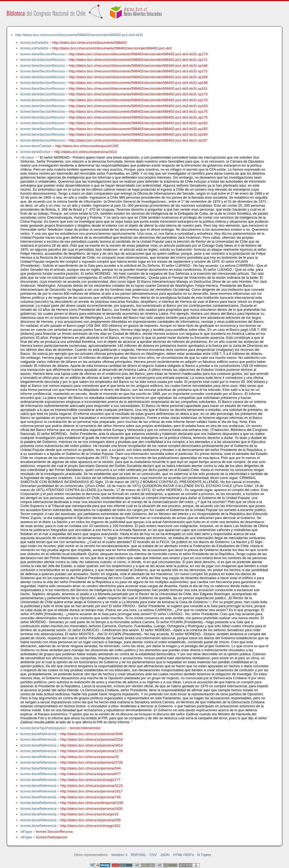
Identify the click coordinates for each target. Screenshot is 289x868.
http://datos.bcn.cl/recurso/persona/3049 (91, 734)
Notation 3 (119, 855)
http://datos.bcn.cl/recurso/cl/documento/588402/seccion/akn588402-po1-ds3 (112, 48)
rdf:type (26, 832)
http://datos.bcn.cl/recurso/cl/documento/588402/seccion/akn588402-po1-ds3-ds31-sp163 (138, 106)
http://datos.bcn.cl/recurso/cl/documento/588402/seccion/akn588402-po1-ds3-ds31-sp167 (138, 140)
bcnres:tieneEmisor (35, 152)
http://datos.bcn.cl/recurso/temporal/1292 (87, 146)
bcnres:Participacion (52, 837)
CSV (153, 855)
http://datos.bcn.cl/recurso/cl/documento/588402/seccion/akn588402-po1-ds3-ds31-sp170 (138, 100)
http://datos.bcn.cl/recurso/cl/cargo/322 (90, 826)
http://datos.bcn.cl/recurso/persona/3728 (91, 762)
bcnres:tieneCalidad (36, 146)
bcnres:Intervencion (85, 728)
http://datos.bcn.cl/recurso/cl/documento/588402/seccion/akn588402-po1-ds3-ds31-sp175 (138, 111)
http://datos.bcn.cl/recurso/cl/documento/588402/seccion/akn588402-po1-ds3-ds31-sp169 (138, 77)
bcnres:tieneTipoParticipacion (43, 728)
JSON (165, 855)
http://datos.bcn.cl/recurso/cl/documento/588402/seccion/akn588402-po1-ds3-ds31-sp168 (138, 83)
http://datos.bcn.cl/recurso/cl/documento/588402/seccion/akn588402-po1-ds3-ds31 (79, 35)
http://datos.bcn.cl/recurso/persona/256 (91, 820)
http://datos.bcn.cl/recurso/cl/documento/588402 (89, 43)
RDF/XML (138, 855)
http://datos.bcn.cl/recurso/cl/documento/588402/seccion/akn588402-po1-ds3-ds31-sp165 (138, 129)
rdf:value (27, 157)
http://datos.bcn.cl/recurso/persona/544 (91, 768)
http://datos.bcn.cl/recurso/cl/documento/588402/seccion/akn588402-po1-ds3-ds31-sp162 (138, 123)
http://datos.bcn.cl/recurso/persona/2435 (91, 809)
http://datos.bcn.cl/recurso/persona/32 (89, 757)
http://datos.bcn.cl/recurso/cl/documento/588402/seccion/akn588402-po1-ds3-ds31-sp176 (138, 117)
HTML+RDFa (183, 855)
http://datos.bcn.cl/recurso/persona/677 (91, 774)
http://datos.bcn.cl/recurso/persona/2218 (91, 739)
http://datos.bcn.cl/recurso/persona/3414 (86, 152)
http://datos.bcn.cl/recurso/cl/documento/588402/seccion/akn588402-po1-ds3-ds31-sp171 (138, 60)
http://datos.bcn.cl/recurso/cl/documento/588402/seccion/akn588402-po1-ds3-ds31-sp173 (138, 94)
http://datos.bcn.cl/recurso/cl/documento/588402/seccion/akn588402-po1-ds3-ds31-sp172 (138, 71)
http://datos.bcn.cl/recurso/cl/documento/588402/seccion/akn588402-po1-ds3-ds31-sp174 (138, 54)
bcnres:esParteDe (34, 43)
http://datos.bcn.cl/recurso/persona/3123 (91, 786)
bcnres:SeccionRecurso (54, 832)
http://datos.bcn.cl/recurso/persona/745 (91, 797)
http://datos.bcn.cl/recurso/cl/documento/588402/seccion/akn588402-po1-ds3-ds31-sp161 (138, 89)
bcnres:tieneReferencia (38, 734)
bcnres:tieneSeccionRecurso (43, 54)
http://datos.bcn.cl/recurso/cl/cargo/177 (90, 780)
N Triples (204, 855)
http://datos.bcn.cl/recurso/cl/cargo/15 (89, 814)
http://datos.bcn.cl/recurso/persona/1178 (91, 751)
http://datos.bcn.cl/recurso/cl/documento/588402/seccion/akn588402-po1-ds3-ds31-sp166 (138, 66)
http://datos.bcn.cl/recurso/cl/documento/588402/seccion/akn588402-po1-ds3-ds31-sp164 (138, 134)
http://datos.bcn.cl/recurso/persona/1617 (91, 791)
